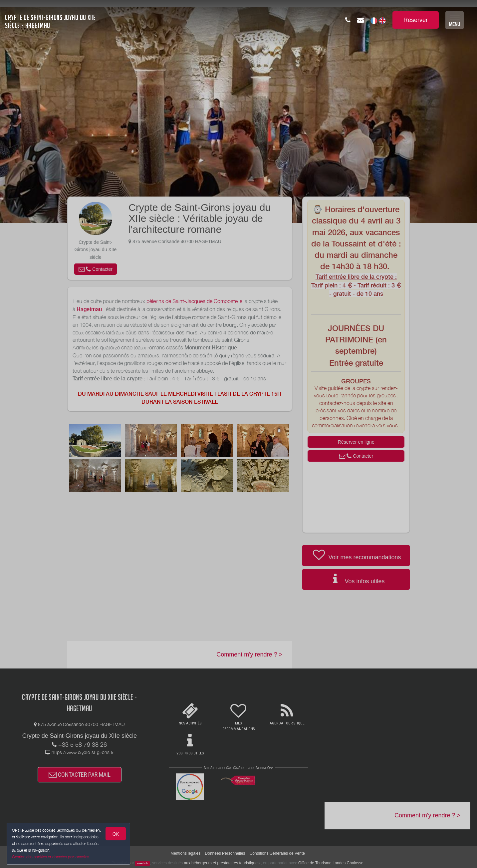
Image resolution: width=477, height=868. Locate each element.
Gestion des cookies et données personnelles (51, 857)
